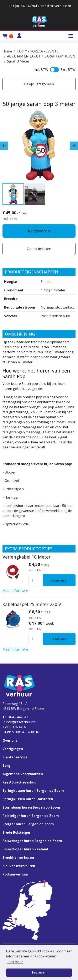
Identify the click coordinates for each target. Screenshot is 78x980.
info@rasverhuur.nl (19, 722)
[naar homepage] (39, 21)
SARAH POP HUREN (60, 56)
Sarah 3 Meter (18, 61)
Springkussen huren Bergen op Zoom (33, 791)
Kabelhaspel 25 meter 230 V (32, 604)
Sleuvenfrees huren (19, 866)
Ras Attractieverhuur (20, 782)
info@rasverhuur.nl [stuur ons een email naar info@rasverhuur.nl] (56, 6)
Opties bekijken (39, 249)
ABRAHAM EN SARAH (24, 56)
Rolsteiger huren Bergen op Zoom (31, 816)
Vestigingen (13, 749)
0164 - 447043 (15, 717)
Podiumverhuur (15, 874)
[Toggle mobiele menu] (71, 36)
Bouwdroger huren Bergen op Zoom (32, 841)
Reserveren (39, 231)
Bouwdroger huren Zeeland (25, 849)
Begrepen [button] (39, 972)
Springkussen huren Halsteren (28, 799)
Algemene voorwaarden (23, 774)
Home (7, 51)
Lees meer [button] (15, 962)
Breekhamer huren (18, 857)
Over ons (10, 740)
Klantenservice (15, 757)
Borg (6, 766)
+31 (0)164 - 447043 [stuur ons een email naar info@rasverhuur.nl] (23, 6)
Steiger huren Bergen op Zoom (28, 824)
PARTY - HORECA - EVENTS (37, 51)
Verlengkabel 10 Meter (27, 557)
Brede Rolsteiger (17, 832)
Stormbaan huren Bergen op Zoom (31, 807)
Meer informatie (15, 591)
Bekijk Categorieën (39, 84)
